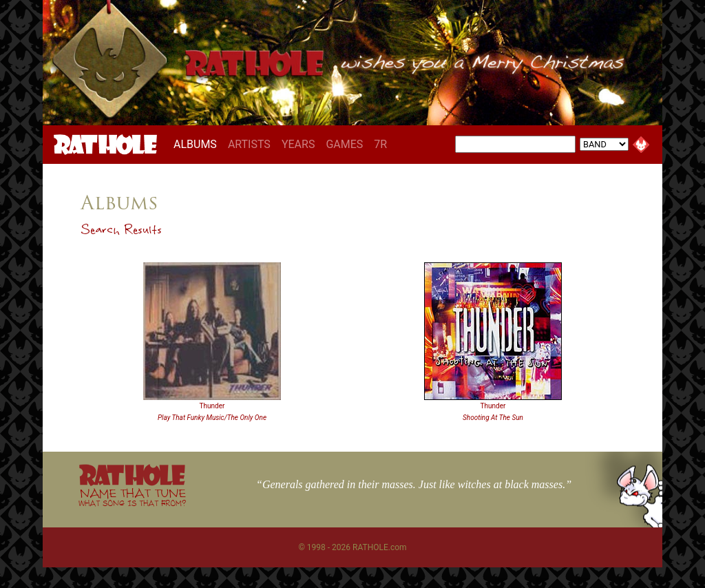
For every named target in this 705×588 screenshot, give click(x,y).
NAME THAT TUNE (132, 497)
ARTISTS (249, 144)
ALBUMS (198, 144)
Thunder (212, 406)
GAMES (344, 144)
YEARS (298, 144)
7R (380, 144)
